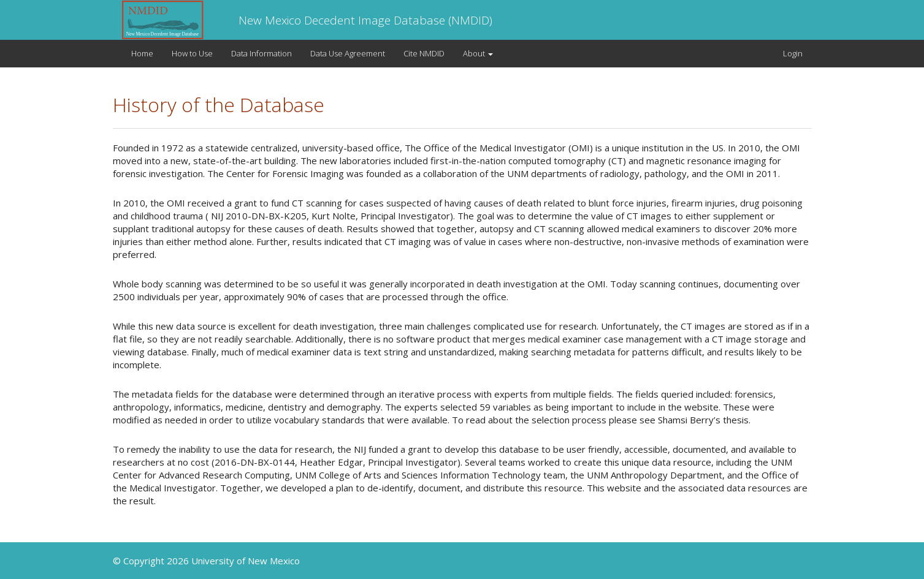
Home (142, 53)
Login (793, 53)
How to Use (192, 53)
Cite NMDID (424, 53)
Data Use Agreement (348, 53)
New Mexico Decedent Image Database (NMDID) (365, 20)
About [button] (478, 53)
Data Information (262, 53)
